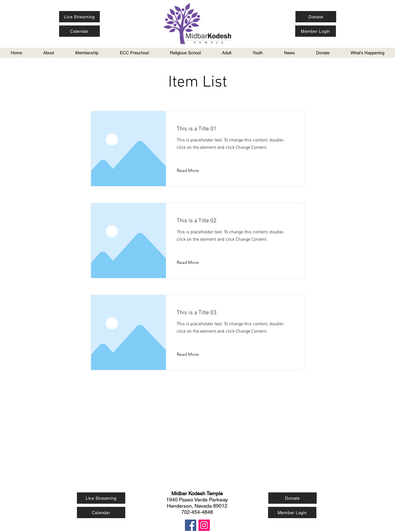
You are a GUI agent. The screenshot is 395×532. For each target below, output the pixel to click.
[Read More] (192, 171)
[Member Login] (316, 31)
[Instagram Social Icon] (204, 525)
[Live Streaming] (79, 17)
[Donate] (316, 17)
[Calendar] (79, 31)
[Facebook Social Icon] (191, 525)
